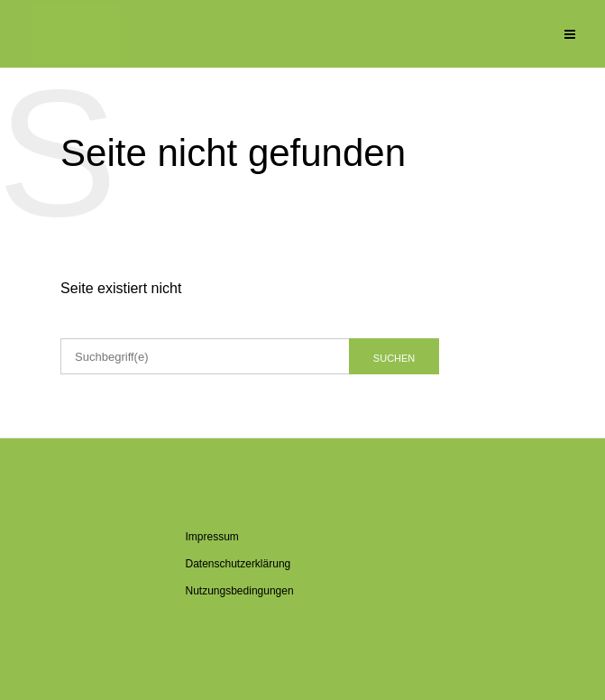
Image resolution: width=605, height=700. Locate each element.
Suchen (394, 358)
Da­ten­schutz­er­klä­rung (238, 564)
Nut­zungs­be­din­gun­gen (240, 591)
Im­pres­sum (212, 537)
